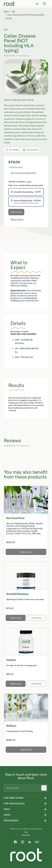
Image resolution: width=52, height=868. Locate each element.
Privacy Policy (26, 835)
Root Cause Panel (15, 518)
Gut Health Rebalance (17, 594)
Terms (26, 832)
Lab (13, 11)
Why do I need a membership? (23, 173)
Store (6, 11)
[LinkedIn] (30, 842)
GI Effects (11, 726)
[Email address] (26, 788)
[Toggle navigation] (44, 4)
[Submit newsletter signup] (44, 788)
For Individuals (14, 804)
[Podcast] (37, 842)
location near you (28, 283)
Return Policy (17, 219)
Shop (7, 815)
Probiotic (11, 660)
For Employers (14, 798)
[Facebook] (15, 842)
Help (7, 809)
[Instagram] (22, 842)
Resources (11, 821)
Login (29, 182)
